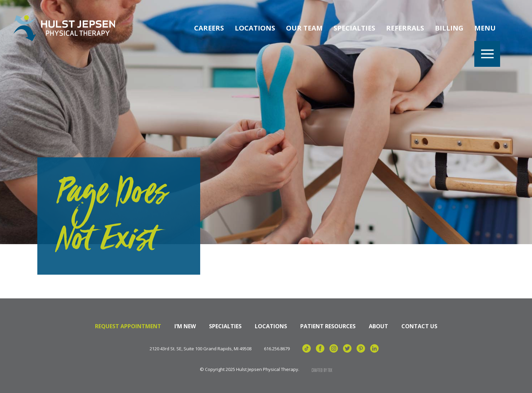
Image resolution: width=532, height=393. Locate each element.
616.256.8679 (277, 349)
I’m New (185, 326)
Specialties (354, 28)
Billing (449, 28)
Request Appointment (128, 326)
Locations (255, 28)
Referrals (405, 28)
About (378, 326)
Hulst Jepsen (64, 28)
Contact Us (419, 326)
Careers (209, 28)
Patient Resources (328, 326)
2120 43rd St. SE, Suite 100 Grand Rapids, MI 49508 (201, 349)
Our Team (304, 28)
